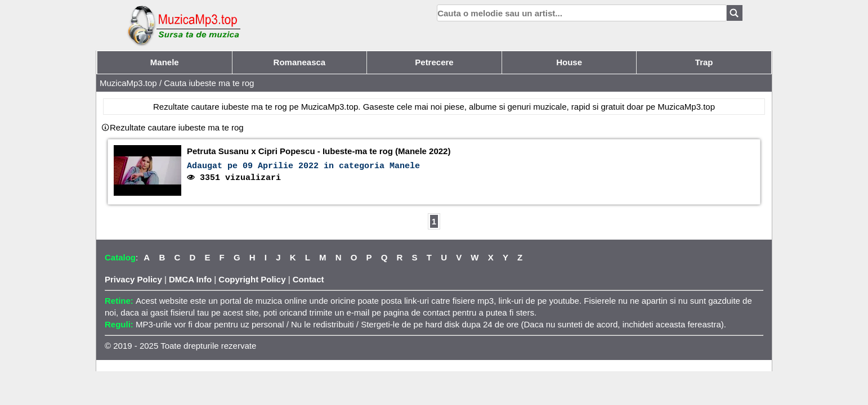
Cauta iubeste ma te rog (209, 83)
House (569, 62)
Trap (704, 62)
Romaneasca (300, 62)
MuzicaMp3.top (128, 83)
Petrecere (434, 62)
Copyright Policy (252, 279)
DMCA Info (190, 279)
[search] (582, 13)
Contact (308, 279)
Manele (165, 62)
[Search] (735, 13)
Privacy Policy (133, 279)
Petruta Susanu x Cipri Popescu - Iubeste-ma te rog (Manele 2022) (319, 151)
